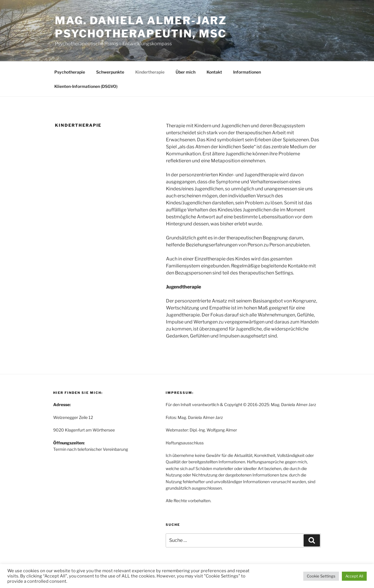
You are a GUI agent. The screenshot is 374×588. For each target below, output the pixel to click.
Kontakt (214, 72)
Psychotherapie (70, 72)
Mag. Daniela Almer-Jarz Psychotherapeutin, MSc (141, 27)
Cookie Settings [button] (321, 576)
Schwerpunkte (110, 72)
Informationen (247, 72)
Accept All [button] (354, 576)
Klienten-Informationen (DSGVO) (86, 86)
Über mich (186, 72)
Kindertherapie (150, 72)
